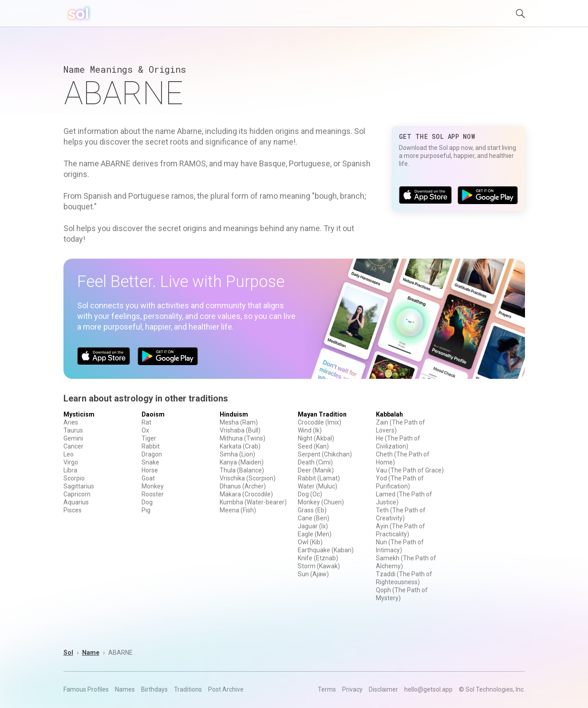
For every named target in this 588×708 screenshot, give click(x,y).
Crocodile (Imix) (320, 422)
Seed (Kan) (313, 446)
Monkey (153, 486)
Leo (69, 454)
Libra (70, 470)
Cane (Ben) (314, 518)
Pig (146, 510)
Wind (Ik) (310, 430)
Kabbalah (389, 414)
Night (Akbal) (316, 438)
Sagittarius (79, 486)
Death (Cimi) (315, 462)
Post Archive (226, 689)
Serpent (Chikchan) (325, 454)
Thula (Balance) (242, 470)
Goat (148, 478)
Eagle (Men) (315, 534)
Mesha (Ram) (239, 422)
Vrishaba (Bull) (240, 430)
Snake (150, 462)
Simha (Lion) (237, 454)
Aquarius (76, 502)
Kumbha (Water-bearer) (253, 502)
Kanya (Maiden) (242, 462)
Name (91, 653)
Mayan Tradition (322, 414)
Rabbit (151, 446)
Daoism (153, 414)
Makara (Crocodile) (246, 494)
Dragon (152, 454)
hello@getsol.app (428, 689)
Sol (68, 653)
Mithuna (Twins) (243, 438)
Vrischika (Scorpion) (248, 478)
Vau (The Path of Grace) (410, 470)
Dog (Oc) (310, 494)
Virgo (71, 462)
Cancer (73, 446)
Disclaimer (383, 689)
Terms (327, 689)
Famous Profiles (86, 689)
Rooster (153, 494)
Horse (150, 470)
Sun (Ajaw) (313, 574)
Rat (146, 422)
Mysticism (79, 414)
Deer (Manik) (316, 470)
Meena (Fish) (238, 510)
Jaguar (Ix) (313, 526)
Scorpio (74, 478)
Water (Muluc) (318, 486)
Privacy (352, 689)
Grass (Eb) (312, 510)
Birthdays (154, 689)
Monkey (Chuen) (321, 502)
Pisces (73, 510)
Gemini (73, 438)
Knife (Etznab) (318, 558)
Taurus (73, 430)
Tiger (149, 438)
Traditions (188, 689)
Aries (71, 422)
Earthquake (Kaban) (326, 550)
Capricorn (77, 494)
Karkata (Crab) (240, 446)
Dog (147, 502)
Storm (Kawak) (319, 566)
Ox (145, 430)
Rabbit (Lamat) (319, 478)
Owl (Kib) (310, 542)
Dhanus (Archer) (243, 486)
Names (125, 689)
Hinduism (234, 414)
